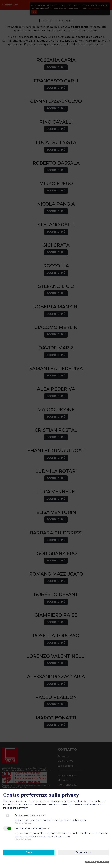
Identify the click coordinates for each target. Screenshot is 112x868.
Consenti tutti (83, 852)
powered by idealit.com (97, 862)
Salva (29, 852)
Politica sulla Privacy (15, 808)
